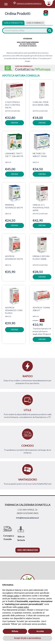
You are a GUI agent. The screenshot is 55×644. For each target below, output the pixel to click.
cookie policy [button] (23, 607)
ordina (14, 123)
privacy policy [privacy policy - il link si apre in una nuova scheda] (13, 596)
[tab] (35, 23)
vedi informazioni (28, 550)
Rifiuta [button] (15, 631)
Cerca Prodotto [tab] (13, 23)
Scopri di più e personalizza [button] (27, 638)
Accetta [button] (40, 631)
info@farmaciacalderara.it (27, 518)
